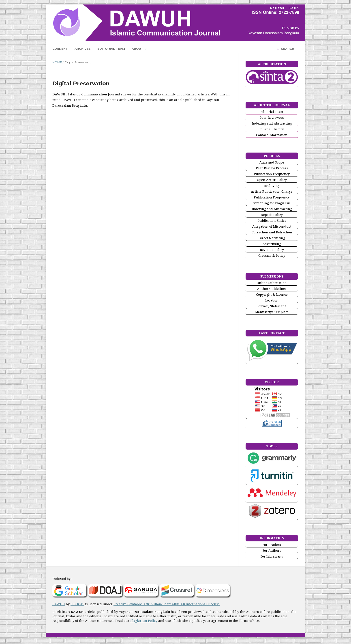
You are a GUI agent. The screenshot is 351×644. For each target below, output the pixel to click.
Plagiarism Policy (144, 621)
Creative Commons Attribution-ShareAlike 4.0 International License (167, 604)
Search (287, 49)
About (138, 49)
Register (277, 8)
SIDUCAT (77, 604)
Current (60, 49)
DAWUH (59, 604)
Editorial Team (111, 49)
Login (294, 8)
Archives (83, 49)
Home (57, 62)
